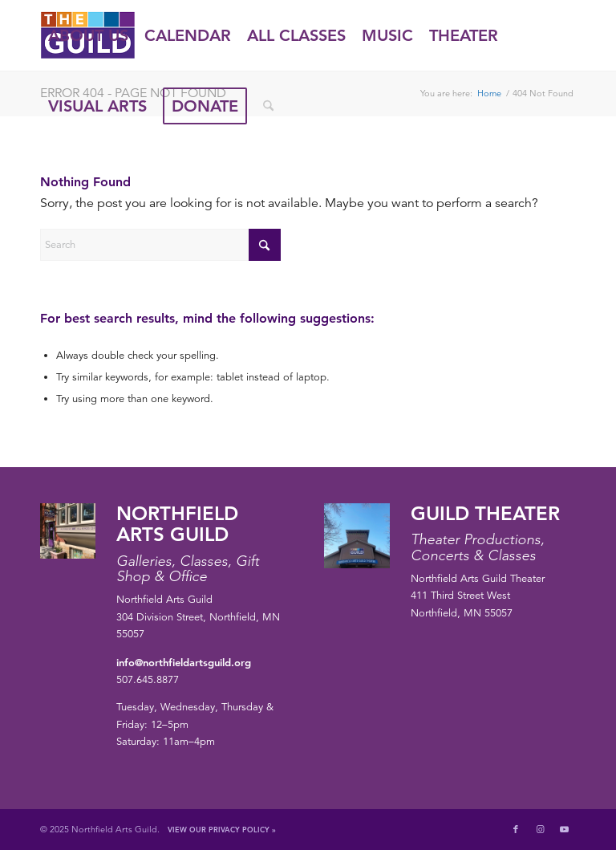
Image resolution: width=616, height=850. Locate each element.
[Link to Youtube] (564, 829)
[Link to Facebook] (516, 829)
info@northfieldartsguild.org (184, 662)
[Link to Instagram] (540, 829)
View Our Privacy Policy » (222, 829)
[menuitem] (88, 35)
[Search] (268, 106)
